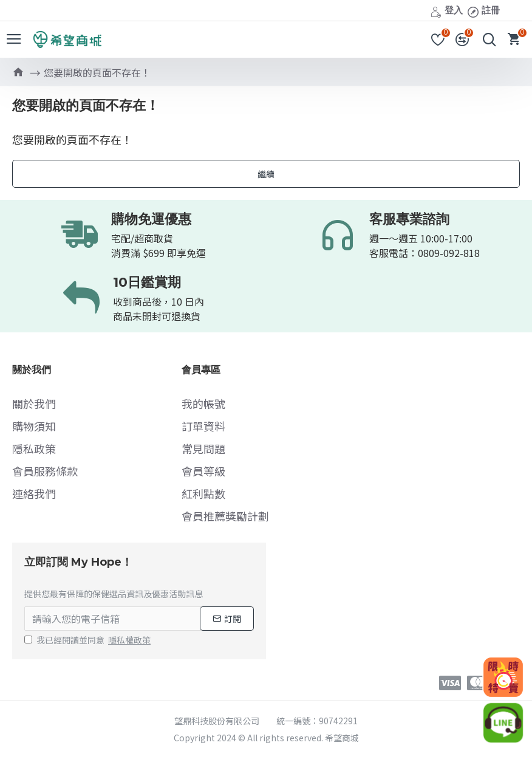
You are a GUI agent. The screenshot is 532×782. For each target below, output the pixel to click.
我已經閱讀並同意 (88, 640)
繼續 (266, 174)
